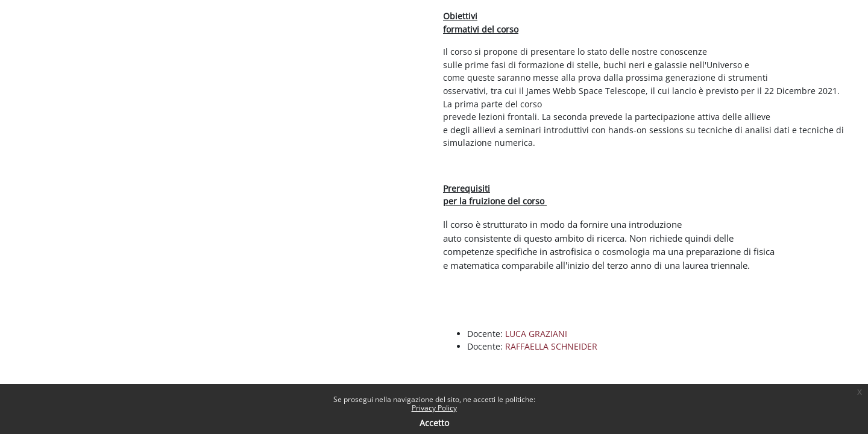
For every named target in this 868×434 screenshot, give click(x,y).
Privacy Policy (434, 408)
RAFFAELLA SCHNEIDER (551, 346)
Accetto (434, 423)
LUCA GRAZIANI (536, 334)
